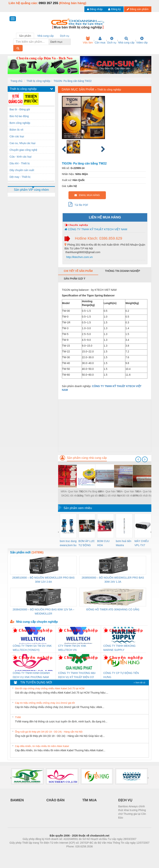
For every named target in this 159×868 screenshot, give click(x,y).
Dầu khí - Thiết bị (20, 163)
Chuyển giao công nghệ (23, 150)
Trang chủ (16, 81)
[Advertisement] (105, 425)
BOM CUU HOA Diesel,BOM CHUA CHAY (105, 543)
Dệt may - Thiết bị (20, 177)
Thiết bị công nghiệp (38, 81)
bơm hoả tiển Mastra (124, 543)
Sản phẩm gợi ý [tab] (75, 279)
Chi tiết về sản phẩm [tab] (78, 271)
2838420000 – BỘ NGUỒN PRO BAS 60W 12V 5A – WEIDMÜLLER (43, 612)
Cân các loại (17, 136)
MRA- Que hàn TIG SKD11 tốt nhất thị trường (109, 494)
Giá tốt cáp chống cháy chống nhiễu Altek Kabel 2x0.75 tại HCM (50, 688)
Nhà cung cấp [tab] (46, 36)
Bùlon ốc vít (16, 130)
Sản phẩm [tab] (25, 36)
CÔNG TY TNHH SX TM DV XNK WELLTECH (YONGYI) (32, 648)
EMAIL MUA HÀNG (87, 195)
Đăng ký (114, 9)
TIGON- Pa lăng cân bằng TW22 (73, 81)
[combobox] (69, 42)
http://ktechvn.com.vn (79, 257)
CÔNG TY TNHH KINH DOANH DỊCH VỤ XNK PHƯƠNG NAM (31, 675)
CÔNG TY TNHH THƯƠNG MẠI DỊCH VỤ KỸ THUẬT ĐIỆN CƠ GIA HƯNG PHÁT (77, 675)
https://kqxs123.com (97, 852)
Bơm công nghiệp (20, 123)
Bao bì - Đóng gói (20, 109)
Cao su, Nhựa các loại (22, 143)
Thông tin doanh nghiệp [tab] (122, 271)
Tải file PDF (78, 204)
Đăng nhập (95, 9)
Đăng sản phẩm (138, 9)
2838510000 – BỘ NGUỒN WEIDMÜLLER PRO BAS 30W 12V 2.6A (43, 580)
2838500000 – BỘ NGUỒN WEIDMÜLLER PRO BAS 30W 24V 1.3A (113, 580)
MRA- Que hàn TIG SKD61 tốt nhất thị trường (72, 494)
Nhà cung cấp (126, 40)
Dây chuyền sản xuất (22, 170)
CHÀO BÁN (55, 800)
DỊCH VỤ (125, 800)
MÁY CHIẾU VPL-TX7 (142, 543)
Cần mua (100, 40)
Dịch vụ (112, 40)
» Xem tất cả (139, 683)
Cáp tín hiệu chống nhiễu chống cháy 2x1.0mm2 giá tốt (45, 703)
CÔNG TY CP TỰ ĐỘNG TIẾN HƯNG (121, 675)
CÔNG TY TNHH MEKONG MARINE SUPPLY (120, 648)
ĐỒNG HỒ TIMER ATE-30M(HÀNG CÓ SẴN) (113, 609)
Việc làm (88, 40)
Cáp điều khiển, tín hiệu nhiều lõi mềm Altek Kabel (42, 746)
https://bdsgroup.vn (75, 852)
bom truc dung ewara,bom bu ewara (68, 543)
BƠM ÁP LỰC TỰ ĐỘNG (87, 543)
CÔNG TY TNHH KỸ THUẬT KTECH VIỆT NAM (96, 229)
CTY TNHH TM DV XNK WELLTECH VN (72, 648)
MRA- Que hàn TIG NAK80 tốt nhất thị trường (128, 494)
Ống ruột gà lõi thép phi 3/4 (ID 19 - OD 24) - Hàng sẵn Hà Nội (49, 732)
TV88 (18, 717)
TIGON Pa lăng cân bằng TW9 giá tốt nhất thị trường (91, 494)
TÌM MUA (90, 800)
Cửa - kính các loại (20, 157)
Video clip (142, 40)
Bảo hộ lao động (19, 116)
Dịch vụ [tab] (65, 36)
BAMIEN (17, 800)
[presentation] (138, 459)
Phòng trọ (56, 852)
